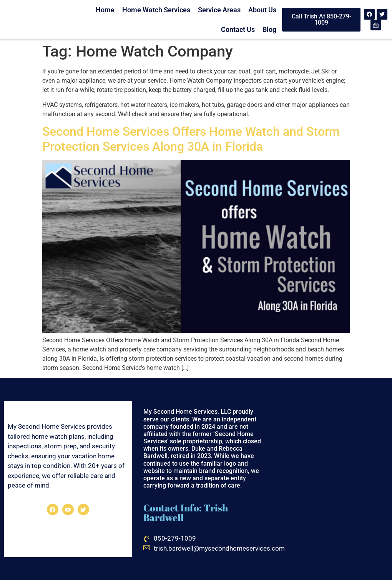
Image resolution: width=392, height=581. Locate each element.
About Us (262, 10)
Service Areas (219, 10)
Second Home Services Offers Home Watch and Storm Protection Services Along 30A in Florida (191, 139)
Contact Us (238, 29)
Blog (269, 29)
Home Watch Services (156, 10)
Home (105, 10)
